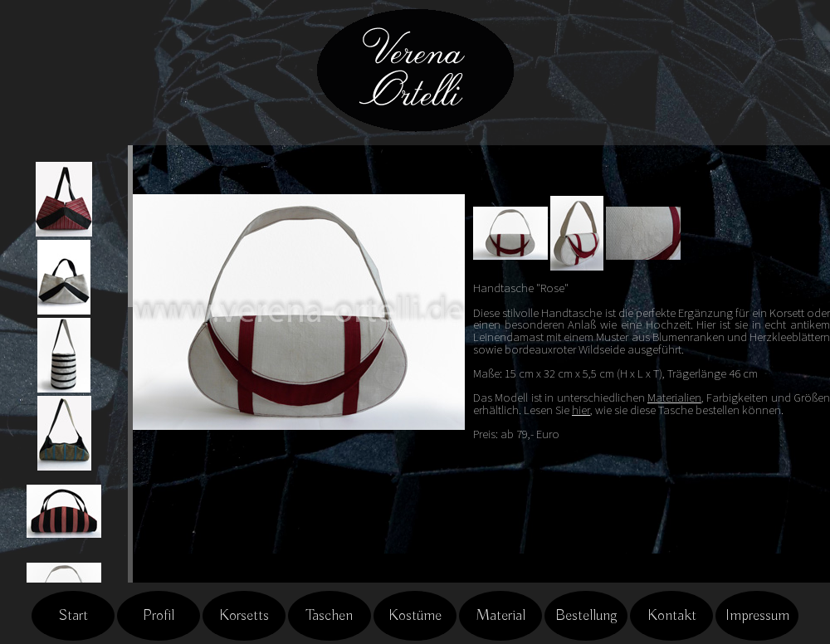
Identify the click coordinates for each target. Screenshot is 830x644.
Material (500, 616)
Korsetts (244, 616)
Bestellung (586, 616)
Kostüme (415, 616)
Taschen (330, 616)
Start (73, 616)
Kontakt (672, 616)
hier (581, 410)
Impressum (757, 616)
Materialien (674, 398)
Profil (159, 616)
